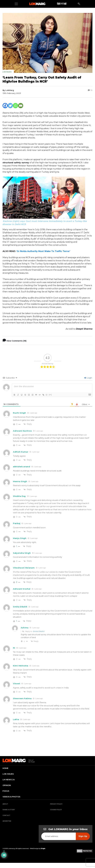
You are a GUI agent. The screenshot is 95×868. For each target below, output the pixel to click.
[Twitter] (10, 106)
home (5, 768)
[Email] (21, 106)
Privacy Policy (56, 804)
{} (47, 395)
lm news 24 (9, 780)
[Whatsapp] (15, 106)
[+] (50, 395)
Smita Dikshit (39, 631)
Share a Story (9, 810)
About (5, 804)
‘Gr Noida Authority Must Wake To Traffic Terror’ (43, 251)
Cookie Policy (56, 810)
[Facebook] (5, 106)
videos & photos (11, 797)
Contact (6, 815)
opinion (7, 785)
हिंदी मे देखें (62, 4)
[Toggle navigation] (16, 4)
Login (88, 378)
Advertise (7, 821)
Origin (43, 848)
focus (6, 791)
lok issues (8, 774)
